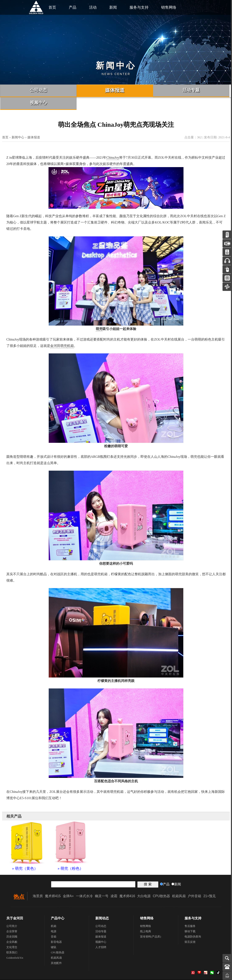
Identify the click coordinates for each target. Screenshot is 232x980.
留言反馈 (190, 929)
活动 (93, 7)
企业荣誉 (12, 919)
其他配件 (56, 950)
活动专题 (101, 919)
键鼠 (54, 934)
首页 (5, 125)
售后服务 (190, 913)
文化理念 (12, 934)
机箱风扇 (179, 883)
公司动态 (101, 913)
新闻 (113, 7)
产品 (73, 7)
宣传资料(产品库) (151, 924)
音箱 (54, 924)
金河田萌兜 (59, 333)
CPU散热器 (161, 883)
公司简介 (12, 913)
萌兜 (99, 316)
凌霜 (114, 883)
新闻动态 (102, 906)
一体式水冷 (84, 883)
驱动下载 (190, 919)
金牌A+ (68, 883)
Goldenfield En (15, 945)
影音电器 (56, 929)
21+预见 (210, 883)
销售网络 (169, 7)
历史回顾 (12, 924)
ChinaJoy (113, 145)
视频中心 (101, 929)
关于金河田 (15, 906)
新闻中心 (18, 125)
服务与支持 (139, 7)
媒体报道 (34, 125)
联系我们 (12, 940)
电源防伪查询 (193, 924)
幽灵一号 (102, 883)
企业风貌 (12, 929)
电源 (54, 919)
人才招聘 (101, 934)
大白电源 (144, 883)
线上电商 (146, 919)
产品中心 (58, 906)
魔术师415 (53, 883)
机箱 (70, 333)
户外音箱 (194, 883)
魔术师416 (127, 883)
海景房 (38, 883)
